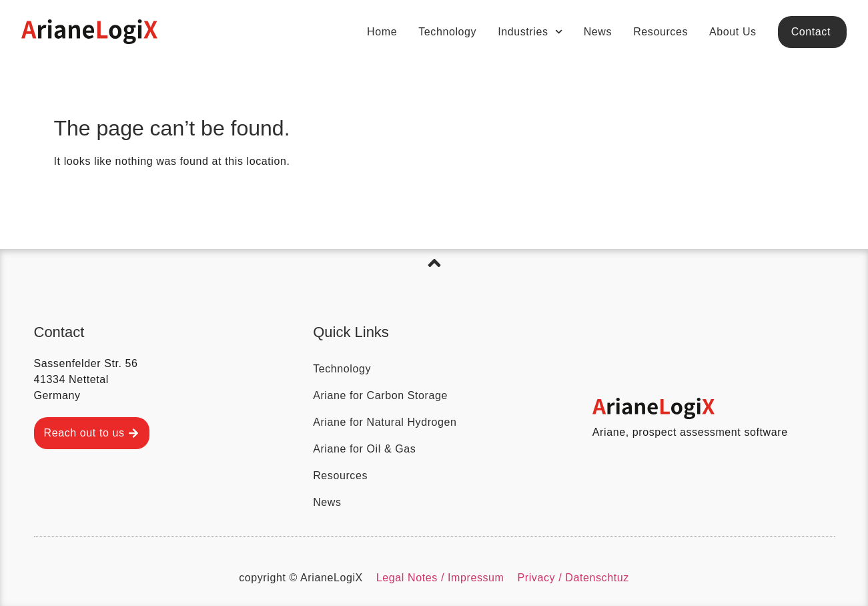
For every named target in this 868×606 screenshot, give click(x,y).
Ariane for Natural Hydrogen (385, 422)
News (598, 32)
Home (382, 32)
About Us (733, 32)
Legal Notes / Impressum (440, 578)
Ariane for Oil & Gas (364, 449)
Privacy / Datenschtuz (573, 578)
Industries (530, 32)
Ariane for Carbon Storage (380, 395)
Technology (447, 32)
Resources (661, 32)
